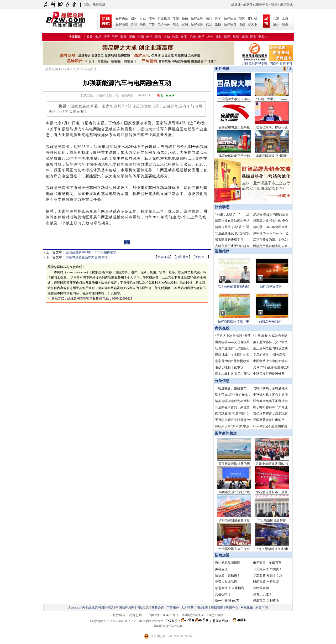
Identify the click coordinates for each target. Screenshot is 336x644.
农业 (210, 37)
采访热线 (286, 4)
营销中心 (232, 607)
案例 (185, 24)
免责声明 (261, 607)
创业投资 (164, 18)
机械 (193, 37)
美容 (107, 37)
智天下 (253, 24)
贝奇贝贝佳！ (262, 594)
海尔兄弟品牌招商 (228, 563)
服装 (90, 37)
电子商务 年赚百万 (267, 563)
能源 (245, 37)
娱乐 (158, 37)
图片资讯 (222, 69)
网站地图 (202, 607)
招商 (152, 18)
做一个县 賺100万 (227, 601)
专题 (176, 18)
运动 (167, 37)
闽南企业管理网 (281, 62)
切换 (285, 24)
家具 (123, 37)
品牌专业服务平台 (256, 4)
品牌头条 (122, 18)
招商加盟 (222, 555)
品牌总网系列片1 (271, 321)
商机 (143, 24)
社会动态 (222, 207)
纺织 (236, 37)
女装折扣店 (223, 594)
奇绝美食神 (261, 588)
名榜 (242, 24)
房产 (115, 37)
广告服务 (173, 607)
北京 (276, 18)
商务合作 (158, 607)
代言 (209, 24)
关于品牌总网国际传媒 (98, 607)
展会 (176, 24)
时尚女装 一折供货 (266, 582)
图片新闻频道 (226, 433)
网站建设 (247, 607)
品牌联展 (122, 24)
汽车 (175, 37)
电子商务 (164, 24)
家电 (132, 37)
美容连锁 (221, 569)
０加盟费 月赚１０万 (268, 575)
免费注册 (99, 4)
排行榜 (253, 18)
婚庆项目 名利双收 (266, 601)
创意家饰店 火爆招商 (230, 588)
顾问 (209, 18)
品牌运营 (230, 18)
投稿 (274, 4)
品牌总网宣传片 (271, 286)
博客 (218, 18)
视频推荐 (222, 251)
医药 (227, 37)
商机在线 (222, 328)
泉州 (276, 24)
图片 (134, 18)
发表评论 (164, 257)
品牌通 (236, 4)
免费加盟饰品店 (226, 582)
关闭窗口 (201, 257)
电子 (201, 37)
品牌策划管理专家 (255, 62)
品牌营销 (197, 18)
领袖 (185, 18)
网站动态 (143, 607)
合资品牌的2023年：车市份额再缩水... (92, 252)
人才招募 (187, 607)
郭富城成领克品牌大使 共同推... (88, 257)
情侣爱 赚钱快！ (228, 575)
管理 (134, 24)
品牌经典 (230, 24)
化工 (184, 37)
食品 (98, 37)
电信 (149, 37)
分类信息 (222, 381)
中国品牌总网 (125, 607)
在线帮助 (217, 607)
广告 (152, 24)
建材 (219, 37)
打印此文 (182, 257)
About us (74, 607)
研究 (242, 18)
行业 (143, 18)
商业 (253, 37)
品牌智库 (197, 24)
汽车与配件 (89, 69)
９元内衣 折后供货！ (268, 569)
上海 (285, 18)
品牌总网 (52, 69)
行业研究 (70, 69)
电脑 (141, 37)
